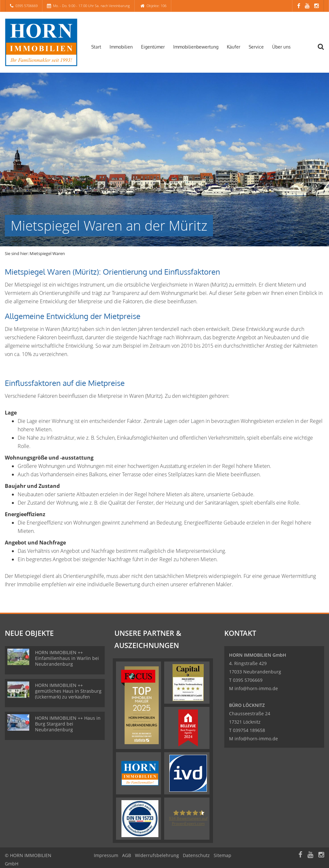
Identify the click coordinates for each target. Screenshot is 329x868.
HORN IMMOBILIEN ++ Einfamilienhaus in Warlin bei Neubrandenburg (67, 658)
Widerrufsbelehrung (157, 855)
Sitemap (222, 855)
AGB (127, 855)
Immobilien (121, 47)
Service (256, 47)
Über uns (281, 47)
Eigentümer (153, 47)
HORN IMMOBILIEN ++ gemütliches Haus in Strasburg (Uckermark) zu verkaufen (68, 691)
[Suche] (324, 51)
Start (96, 47)
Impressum (106, 855)
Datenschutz (196, 855)
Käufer (234, 47)
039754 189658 (249, 730)
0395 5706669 (27, 6)
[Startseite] (41, 42)
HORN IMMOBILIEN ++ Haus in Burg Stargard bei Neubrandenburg (68, 724)
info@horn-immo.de (256, 688)
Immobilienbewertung (196, 47)
